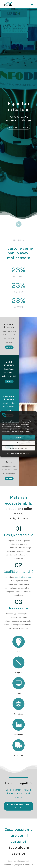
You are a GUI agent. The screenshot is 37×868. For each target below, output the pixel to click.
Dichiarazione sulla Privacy (22, 453)
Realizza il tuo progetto (18, 127)
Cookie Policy (10, 453)
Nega (18, 443)
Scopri (9, 347)
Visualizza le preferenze (19, 448)
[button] (34, 415)
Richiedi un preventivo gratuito (18, 806)
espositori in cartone (23, 577)
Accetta (18, 437)
